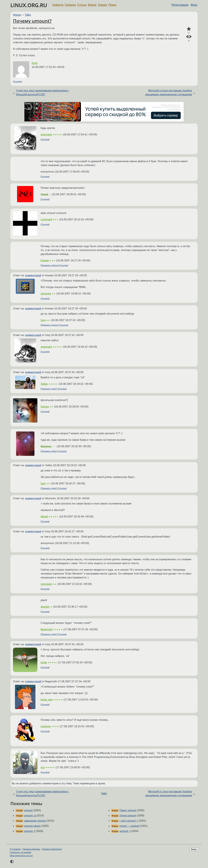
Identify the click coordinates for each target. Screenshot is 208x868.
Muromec (46, 446)
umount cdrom (32, 826)
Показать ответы (50, 265)
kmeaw (45, 260)
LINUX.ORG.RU (29, 5)
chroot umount (128, 816)
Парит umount (128, 810)
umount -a (30, 816)
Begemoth (47, 629)
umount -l (125, 831)
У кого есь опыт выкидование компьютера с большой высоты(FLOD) (42, 93)
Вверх (194, 849)
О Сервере (15, 849)
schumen (46, 294)
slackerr (45, 607)
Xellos (44, 384)
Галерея (70, 5)
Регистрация (180, 5)
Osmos (45, 407)
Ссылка (17, 81)
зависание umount (35, 821)
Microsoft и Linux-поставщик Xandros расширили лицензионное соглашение (169, 93)
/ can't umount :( (129, 821)
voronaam (46, 584)
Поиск (112, 5)
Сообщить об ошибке (21, 852)
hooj (43, 320)
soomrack (46, 135)
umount (28, 810)
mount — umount (129, 826)
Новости (58, 5)
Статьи (82, 5)
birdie (44, 662)
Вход (194, 5)
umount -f (29, 831)
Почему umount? (32, 21)
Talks (28, 15)
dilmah (44, 517)
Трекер (102, 5)
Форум (92, 5)
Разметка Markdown (52, 849)
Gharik (44, 194)
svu (43, 767)
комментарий (33, 275)
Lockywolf (46, 219)
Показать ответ (49, 389)
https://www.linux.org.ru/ (21, 856)
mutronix (46, 726)
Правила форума (31, 849)
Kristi (35, 63)
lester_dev (47, 700)
